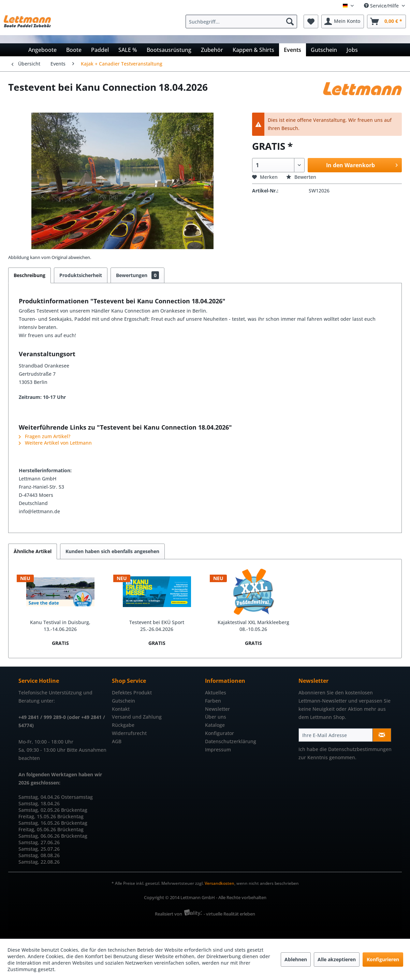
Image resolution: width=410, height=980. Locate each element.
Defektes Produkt (132, 693)
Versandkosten (219, 883)
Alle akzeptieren (337, 959)
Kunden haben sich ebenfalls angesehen (112, 551)
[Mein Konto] (343, 21)
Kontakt (121, 709)
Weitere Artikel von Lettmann (55, 443)
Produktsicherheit (81, 275)
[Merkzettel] (311, 21)
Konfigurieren (383, 959)
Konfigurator (219, 733)
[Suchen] (290, 21)
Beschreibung (30, 275)
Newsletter (217, 709)
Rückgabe (123, 725)
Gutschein (123, 701)
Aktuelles (216, 693)
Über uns (216, 717)
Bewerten (301, 177)
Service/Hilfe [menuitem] (382, 6)
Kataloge (215, 725)
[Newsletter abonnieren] (382, 735)
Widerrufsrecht (129, 733)
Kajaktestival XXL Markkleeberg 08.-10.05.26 (253, 626)
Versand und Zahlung (137, 717)
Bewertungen (137, 275)
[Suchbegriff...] (241, 21)
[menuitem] (243, 21)
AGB (117, 741)
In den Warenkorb (362, 164)
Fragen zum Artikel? (45, 436)
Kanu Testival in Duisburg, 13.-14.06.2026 (60, 626)
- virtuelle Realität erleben (229, 914)
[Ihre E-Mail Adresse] (336, 735)
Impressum (218, 750)
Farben (213, 701)
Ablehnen (296, 959)
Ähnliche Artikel (33, 551)
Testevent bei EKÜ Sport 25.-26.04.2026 (157, 626)
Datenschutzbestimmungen (360, 749)
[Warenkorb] (386, 21)
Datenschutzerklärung (231, 741)
